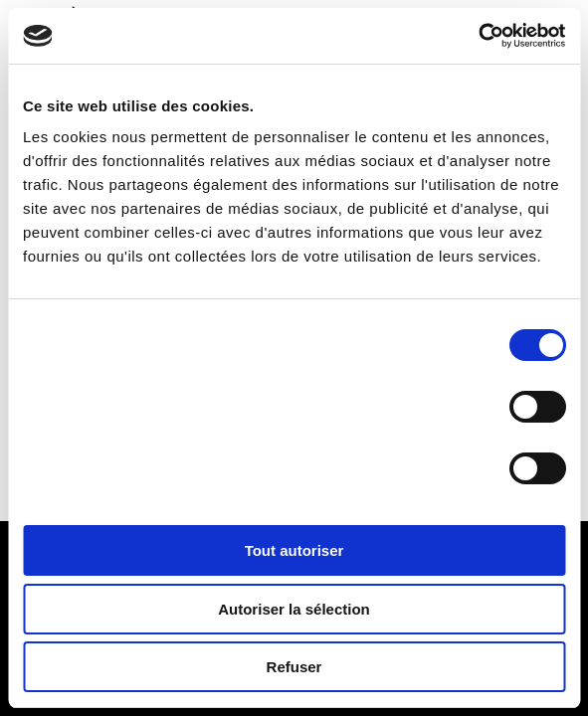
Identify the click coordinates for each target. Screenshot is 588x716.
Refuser (294, 667)
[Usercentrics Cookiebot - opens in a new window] (478, 36)
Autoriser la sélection (294, 609)
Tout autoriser (294, 550)
